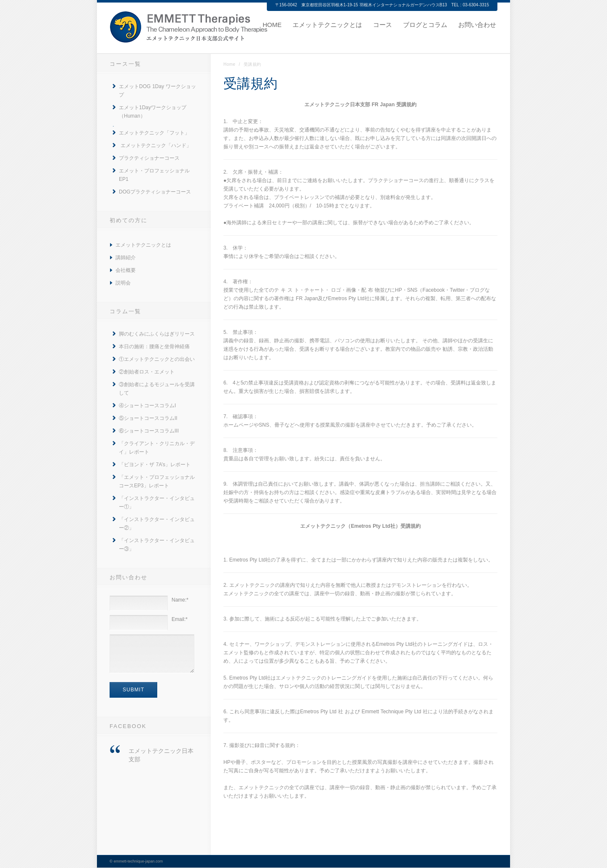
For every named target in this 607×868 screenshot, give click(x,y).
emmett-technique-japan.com (138, 861)
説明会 (123, 283)
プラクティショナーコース (149, 158)
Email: (180, 619)
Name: (180, 600)
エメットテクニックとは (143, 245)
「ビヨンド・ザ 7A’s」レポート (155, 465)
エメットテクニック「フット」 (154, 133)
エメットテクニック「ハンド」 (155, 145)
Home (230, 64)
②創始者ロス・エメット (147, 372)
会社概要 (126, 270)
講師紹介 (126, 258)
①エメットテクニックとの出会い (157, 359)
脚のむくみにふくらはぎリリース (157, 334)
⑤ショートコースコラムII (148, 418)
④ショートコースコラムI (147, 406)
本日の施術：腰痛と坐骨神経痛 (154, 347)
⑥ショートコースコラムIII (149, 431)
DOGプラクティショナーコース (155, 192)
